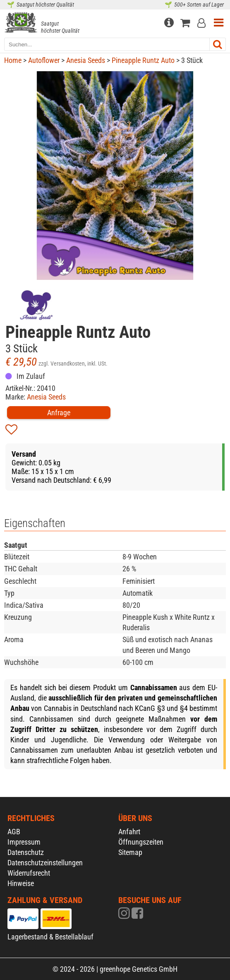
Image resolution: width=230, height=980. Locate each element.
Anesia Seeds (86, 60)
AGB (14, 832)
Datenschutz (26, 852)
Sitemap (130, 852)
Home (13, 60)
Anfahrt (129, 832)
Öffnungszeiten (141, 842)
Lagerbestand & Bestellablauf (50, 937)
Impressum (24, 842)
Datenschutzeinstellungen (45, 863)
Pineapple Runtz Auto (143, 60)
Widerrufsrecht (29, 873)
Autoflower (44, 60)
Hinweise (21, 883)
